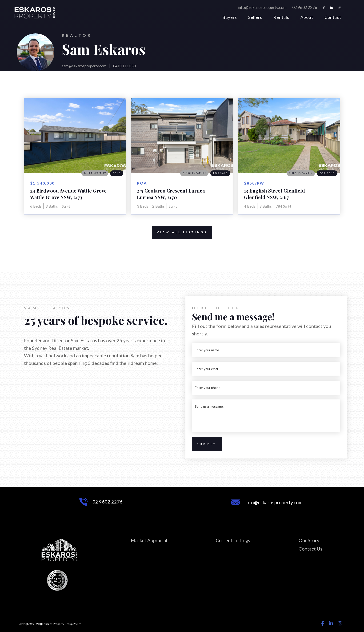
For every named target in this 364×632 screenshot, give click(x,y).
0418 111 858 (124, 66)
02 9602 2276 (305, 7)
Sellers (255, 18)
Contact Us (310, 549)
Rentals (281, 18)
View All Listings (180, 232)
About (307, 18)
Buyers (230, 18)
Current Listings (233, 540)
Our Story (309, 540)
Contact (333, 18)
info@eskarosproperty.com (262, 7)
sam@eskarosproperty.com (84, 66)
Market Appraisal (149, 540)
